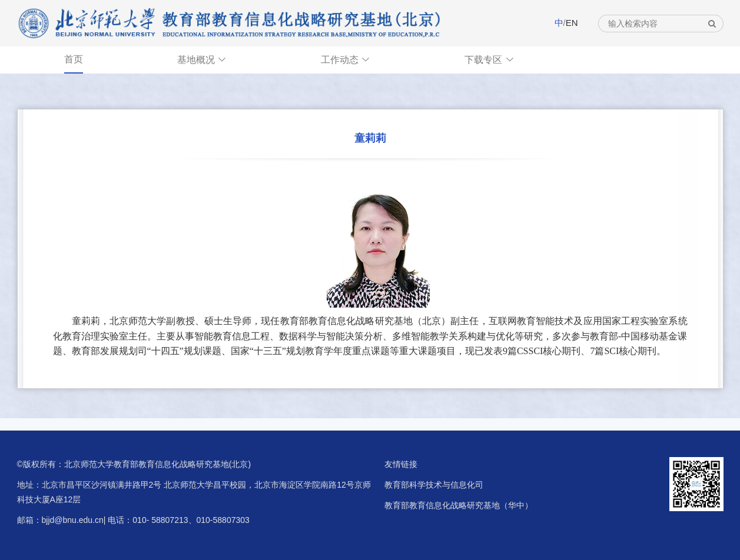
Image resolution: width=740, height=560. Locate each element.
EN (572, 23)
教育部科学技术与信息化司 (434, 485)
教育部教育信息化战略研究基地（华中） (459, 505)
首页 (74, 59)
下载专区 (489, 60)
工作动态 (346, 60)
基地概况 (202, 60)
